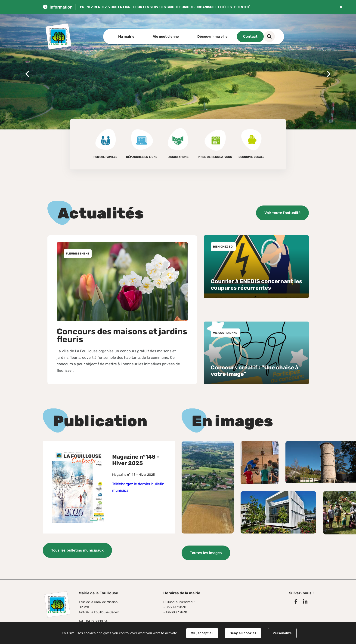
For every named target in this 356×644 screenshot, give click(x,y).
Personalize (282, 633)
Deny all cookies (243, 633)
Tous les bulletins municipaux (77, 549)
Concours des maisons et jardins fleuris (122, 334)
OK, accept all (202, 633)
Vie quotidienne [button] (166, 37)
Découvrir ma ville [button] (212, 37)
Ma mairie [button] (126, 37)
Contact (265, 36)
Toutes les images (206, 550)
